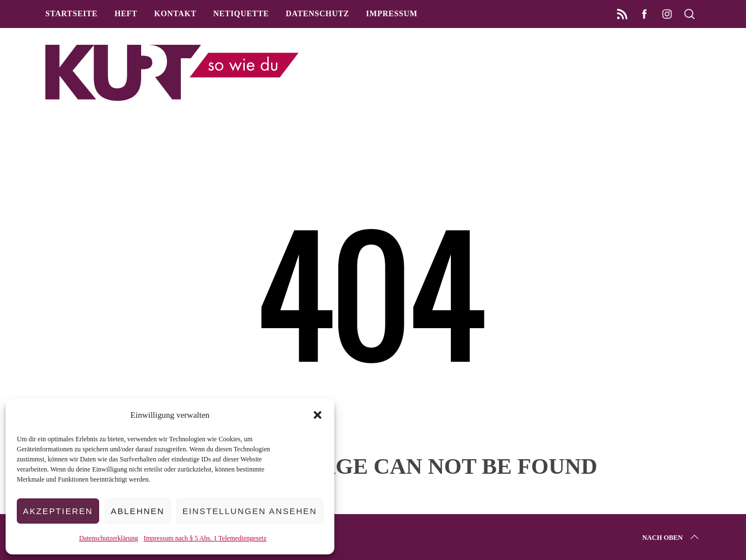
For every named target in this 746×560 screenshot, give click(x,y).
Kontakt (175, 14)
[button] (318, 415)
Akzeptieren (58, 511)
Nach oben (672, 538)
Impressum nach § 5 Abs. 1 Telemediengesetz (205, 538)
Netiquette (241, 14)
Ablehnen (138, 511)
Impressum (392, 14)
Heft (126, 14)
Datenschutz (317, 14)
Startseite (71, 14)
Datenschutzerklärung (108, 538)
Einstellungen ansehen (250, 511)
